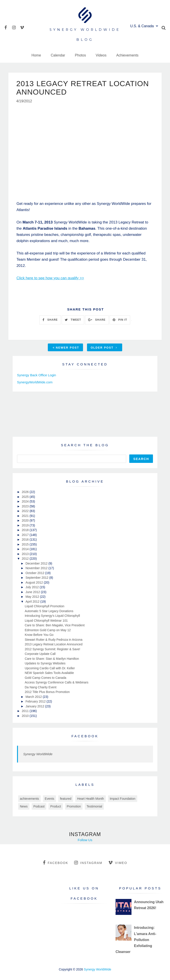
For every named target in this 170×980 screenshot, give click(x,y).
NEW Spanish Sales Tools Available (49, 673)
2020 (26, 520)
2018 (26, 530)
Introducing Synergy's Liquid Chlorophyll (52, 616)
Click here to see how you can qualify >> (50, 278)
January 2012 (35, 706)
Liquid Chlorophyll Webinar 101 (46, 621)
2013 (26, 554)
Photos (80, 55)
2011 (26, 711)
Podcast (39, 806)
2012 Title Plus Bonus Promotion (47, 692)
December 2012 (37, 563)
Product (56, 806)
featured (66, 799)
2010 (26, 716)
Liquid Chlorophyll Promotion (45, 606)
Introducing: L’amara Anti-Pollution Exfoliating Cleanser (136, 940)
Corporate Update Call (40, 654)
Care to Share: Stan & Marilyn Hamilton (52, 659)
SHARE (50, 320)
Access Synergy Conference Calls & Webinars (57, 682)
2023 (26, 506)
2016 (26, 539)
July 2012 (33, 587)
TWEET (73, 320)
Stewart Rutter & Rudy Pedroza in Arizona (54, 640)
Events (49, 799)
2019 (26, 525)
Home (36, 55)
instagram (88, 863)
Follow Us (85, 840)
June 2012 (33, 592)
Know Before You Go (39, 635)
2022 (26, 511)
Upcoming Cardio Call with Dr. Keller (50, 668)
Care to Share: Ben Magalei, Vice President (55, 625)
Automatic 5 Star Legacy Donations (49, 611)
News (24, 806)
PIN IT (120, 320)
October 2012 (35, 573)
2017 (26, 535)
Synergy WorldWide (38, 754)
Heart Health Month (90, 799)
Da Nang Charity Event (41, 687)
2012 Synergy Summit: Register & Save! (53, 649)
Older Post (104, 348)
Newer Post (66, 348)
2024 (26, 501)
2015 (26, 544)
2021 (26, 516)
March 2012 (34, 697)
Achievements (127, 55)
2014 (26, 549)
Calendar (58, 55)
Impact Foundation (123, 799)
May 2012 (33, 597)
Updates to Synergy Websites (45, 663)
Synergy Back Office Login (37, 375)
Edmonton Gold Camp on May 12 (48, 630)
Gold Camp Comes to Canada (46, 678)
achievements (29, 799)
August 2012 (35, 582)
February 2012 (36, 701)
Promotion (74, 806)
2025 (26, 497)
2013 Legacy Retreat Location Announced (54, 644)
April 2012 (33, 602)
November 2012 (37, 568)
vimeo (118, 863)
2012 (26, 559)
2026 (26, 492)
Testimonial (94, 806)
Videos (101, 55)
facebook (56, 863)
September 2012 (37, 578)
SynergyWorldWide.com (35, 382)
